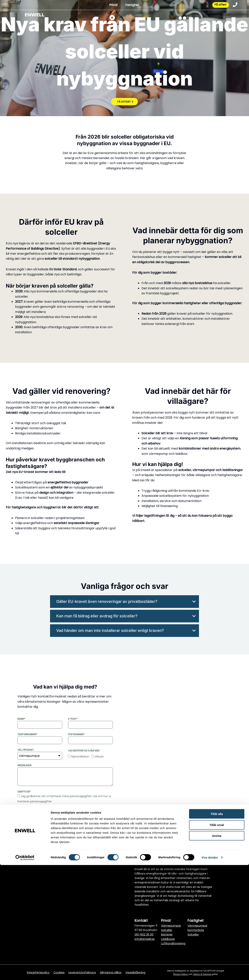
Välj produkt (26, 750)
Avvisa (217, 951)
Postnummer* (76, 734)
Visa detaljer (210, 972)
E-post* (73, 719)
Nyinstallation (80, 756)
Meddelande (24, 765)
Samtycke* (24, 792)
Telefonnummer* (27, 734)
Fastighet (130, 6)
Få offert (219, 6)
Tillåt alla (217, 929)
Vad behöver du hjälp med (84, 751)
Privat (111, 6)
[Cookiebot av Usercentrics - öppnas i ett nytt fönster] (25, 972)
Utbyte (99, 756)
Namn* (21, 719)
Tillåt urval (217, 940)
